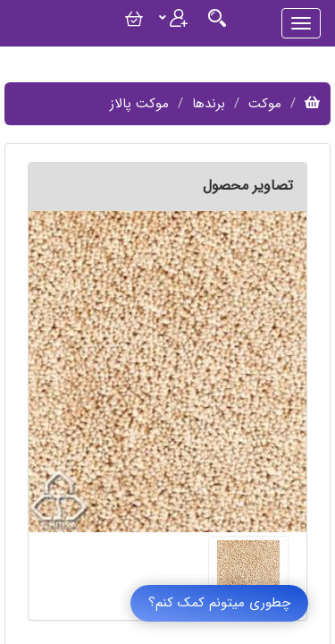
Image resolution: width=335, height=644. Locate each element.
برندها (209, 104)
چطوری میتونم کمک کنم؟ (219, 603)
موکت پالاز (139, 104)
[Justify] (217, 18)
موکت (265, 104)
